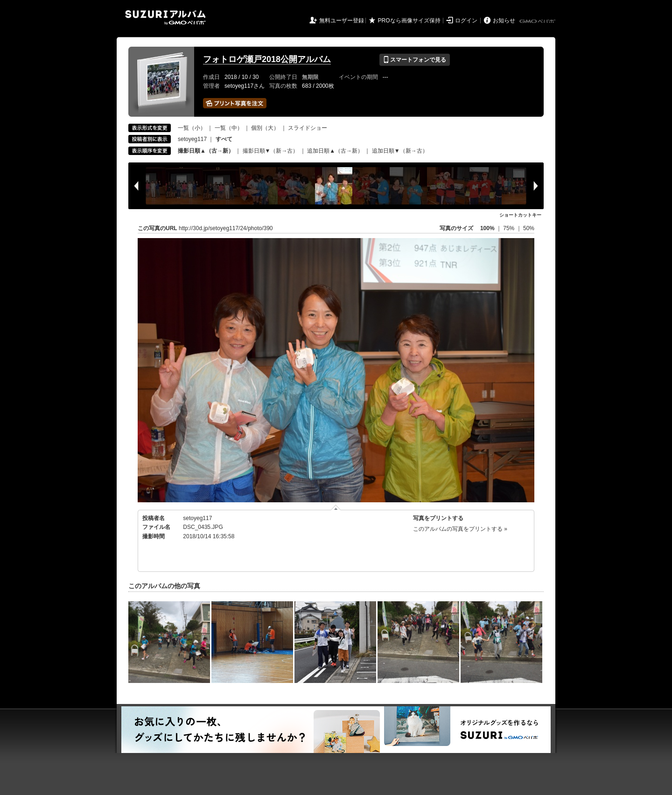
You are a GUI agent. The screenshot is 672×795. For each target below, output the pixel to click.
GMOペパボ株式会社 (538, 21)
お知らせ (504, 21)
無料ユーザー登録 (342, 21)
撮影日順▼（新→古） (271, 151)
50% (529, 228)
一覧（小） (192, 128)
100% (487, 228)
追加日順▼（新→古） (400, 151)
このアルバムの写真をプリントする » (460, 529)
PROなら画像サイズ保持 (409, 21)
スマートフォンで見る (415, 60)
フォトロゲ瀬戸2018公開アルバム (267, 59)
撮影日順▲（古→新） (206, 151)
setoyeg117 (192, 139)
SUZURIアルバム (165, 18)
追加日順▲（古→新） (335, 151)
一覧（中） (229, 128)
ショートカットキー (520, 215)
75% (509, 228)
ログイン (466, 21)
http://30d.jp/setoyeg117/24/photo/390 (226, 228)
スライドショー (308, 128)
